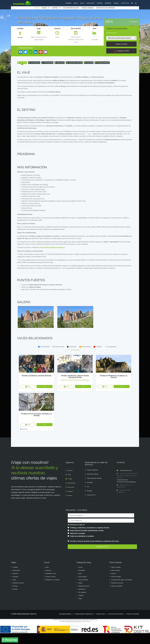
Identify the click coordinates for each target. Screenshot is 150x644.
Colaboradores (65, 624)
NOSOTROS (91, 3)
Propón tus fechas (121, 44)
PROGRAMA (47, 63)
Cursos (80, 578)
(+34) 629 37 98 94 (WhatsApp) (126, 492)
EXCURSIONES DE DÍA (71, 8)
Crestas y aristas (50, 587)
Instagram (71, 502)
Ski (88, 497)
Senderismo (82, 600)
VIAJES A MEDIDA (88, 8)
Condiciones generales (84, 624)
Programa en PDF (121, 51)
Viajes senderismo (92, 480)
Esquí (14, 590)
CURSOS (55, 8)
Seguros (114, 584)
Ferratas (20, 37)
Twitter (70, 485)
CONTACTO (125, 3)
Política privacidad (116, 624)
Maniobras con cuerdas (52, 590)
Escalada (90, 493)
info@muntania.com (126, 481)
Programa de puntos (117, 593)
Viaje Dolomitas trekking (94, 489)
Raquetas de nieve (18, 593)
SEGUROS (108, 3)
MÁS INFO (60, 63)
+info (45, 397)
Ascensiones (16, 581)
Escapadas (82, 581)
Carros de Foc (91, 505)
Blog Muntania (72, 493)
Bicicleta (89, 501)
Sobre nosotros (116, 581)
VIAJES (44, 8)
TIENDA (116, 3)
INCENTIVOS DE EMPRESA (106, 8)
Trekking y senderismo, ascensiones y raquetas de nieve (90, 538)
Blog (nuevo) (72, 498)
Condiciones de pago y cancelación (122, 590)
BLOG (82, 3)
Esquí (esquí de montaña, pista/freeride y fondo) (87, 541)
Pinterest (70, 506)
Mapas (80, 593)
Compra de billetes (117, 596)
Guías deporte (83, 587)
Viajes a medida (116, 578)
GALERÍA (89, 63)
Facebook (70, 481)
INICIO (76, 3)
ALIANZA (69, 3)
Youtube (70, 489)
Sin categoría (82, 603)
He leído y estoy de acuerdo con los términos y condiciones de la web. (95, 552)
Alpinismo (15, 584)
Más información (111, 33)
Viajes (80, 609)
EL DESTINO (34, 63)
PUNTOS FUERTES (74, 63)
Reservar (11, 640)
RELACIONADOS (102, 63)
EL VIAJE (22, 63)
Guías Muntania (83, 590)
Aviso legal (101, 624)
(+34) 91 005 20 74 (122, 490)
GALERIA (100, 3)
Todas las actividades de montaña (82, 547)
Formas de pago (116, 587)
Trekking (15, 578)
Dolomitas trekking (93, 485)
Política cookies (133, 624)
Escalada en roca (51, 584)
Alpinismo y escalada (77, 544)
